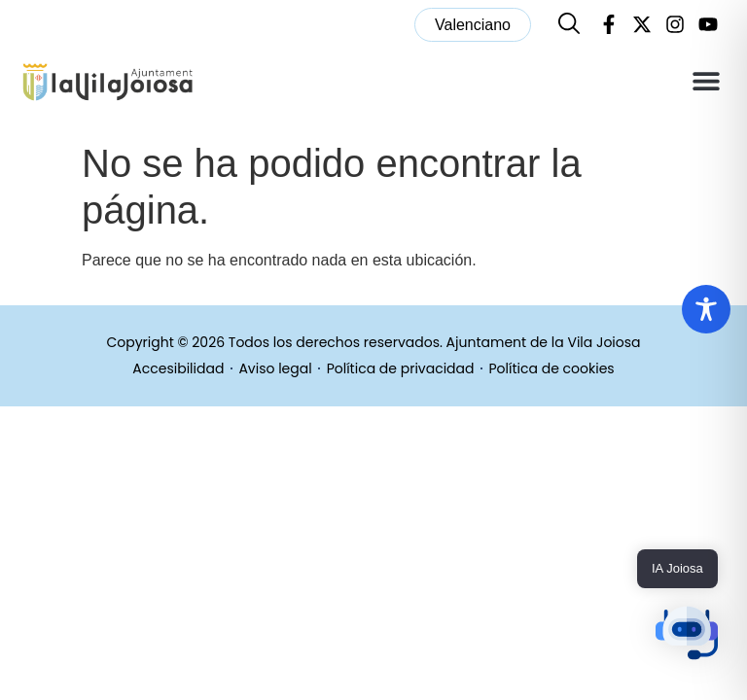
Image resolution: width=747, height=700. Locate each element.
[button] (706, 81)
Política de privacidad (401, 369)
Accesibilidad (178, 369)
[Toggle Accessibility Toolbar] (706, 309)
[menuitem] (473, 25)
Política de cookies (552, 369)
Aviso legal (275, 369)
